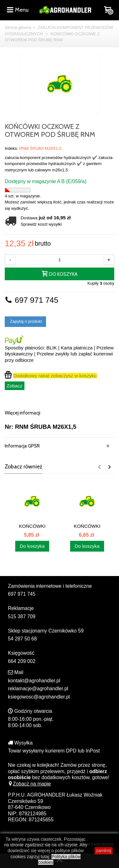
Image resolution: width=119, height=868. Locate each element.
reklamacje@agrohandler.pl (38, 689)
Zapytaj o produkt (25, 321)
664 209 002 (22, 661)
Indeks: (11, 148)
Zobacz (15, 386)
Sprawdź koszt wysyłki (41, 224)
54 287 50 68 (22, 639)
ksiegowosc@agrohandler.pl (39, 697)
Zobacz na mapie (29, 784)
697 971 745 (32, 300)
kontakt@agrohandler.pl (34, 681)
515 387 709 (22, 616)
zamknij (104, 851)
